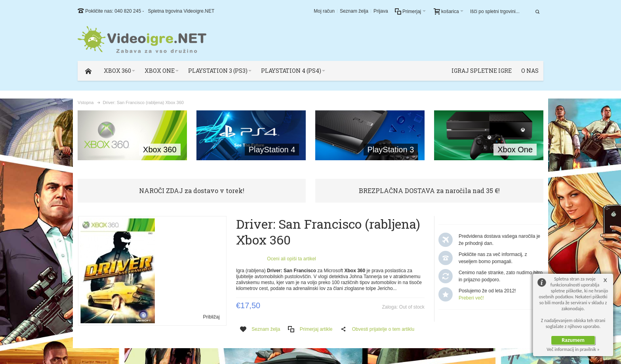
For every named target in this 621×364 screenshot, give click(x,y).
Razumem (573, 340)
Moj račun (324, 11)
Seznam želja (354, 11)
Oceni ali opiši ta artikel (291, 259)
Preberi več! (471, 298)
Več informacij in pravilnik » (573, 349)
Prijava (381, 11)
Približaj (211, 317)
